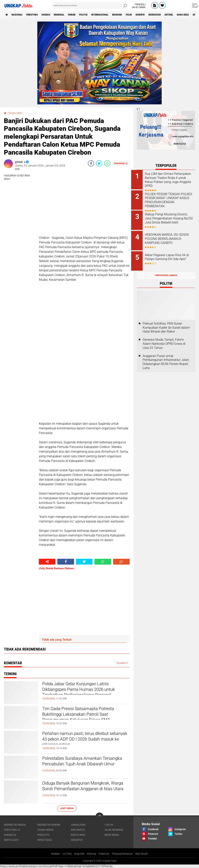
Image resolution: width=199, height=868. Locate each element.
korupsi (158, 15)
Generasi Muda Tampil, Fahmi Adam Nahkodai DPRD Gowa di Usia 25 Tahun (164, 339)
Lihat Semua (67, 808)
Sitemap (90, 854)
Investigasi (45, 840)
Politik (94, 15)
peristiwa (36, 15)
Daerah (51, 15)
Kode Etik (77, 854)
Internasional (112, 15)
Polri (145, 15)
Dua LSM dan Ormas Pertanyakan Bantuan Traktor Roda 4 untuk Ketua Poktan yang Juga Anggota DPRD (171, 180)
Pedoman (103, 854)
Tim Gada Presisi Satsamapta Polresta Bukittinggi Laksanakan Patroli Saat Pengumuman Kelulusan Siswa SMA (85, 716)
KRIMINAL (66, 15)
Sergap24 (77, 840)
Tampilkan (122, 663)
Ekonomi (131, 15)
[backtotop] (99, 816)
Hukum (80, 15)
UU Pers (64, 854)
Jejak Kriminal (114, 830)
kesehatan (174, 15)
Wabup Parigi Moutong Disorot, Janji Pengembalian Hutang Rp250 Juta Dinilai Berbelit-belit (170, 219)
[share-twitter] (99, 163)
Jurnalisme (78, 825)
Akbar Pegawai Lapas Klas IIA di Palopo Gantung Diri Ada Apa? (171, 256)
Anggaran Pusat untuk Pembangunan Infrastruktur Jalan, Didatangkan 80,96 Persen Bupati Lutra (166, 357)
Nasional (19, 15)
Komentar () (121, 163)
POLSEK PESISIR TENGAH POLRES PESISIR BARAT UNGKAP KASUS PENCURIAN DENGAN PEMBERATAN (170, 199)
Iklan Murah (145, 854)
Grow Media (112, 835)
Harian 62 (10, 835)
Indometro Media (15, 825)
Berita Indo (78, 835)
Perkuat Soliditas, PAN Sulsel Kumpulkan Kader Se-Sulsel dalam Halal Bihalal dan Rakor (166, 323)
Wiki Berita (78, 830)
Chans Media (45, 830)
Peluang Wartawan (123, 854)
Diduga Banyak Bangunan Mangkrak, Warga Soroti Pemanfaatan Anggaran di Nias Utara (86, 790)
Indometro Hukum (49, 825)
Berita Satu (11, 840)
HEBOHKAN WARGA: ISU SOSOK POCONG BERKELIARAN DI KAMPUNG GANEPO (170, 239)
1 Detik (109, 825)
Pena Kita (43, 835)
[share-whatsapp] (107, 163)
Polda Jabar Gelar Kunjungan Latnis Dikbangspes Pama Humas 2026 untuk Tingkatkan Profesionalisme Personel (85, 691)
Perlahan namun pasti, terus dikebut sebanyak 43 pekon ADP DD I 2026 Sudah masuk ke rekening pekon (81, 741)
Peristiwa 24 (12, 830)
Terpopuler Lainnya (166, 271)
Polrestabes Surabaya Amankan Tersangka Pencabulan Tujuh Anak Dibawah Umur (80, 765)
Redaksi (52, 854)
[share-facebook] (91, 163)
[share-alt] (47, 562)
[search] (90, 5)
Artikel (190, 15)
